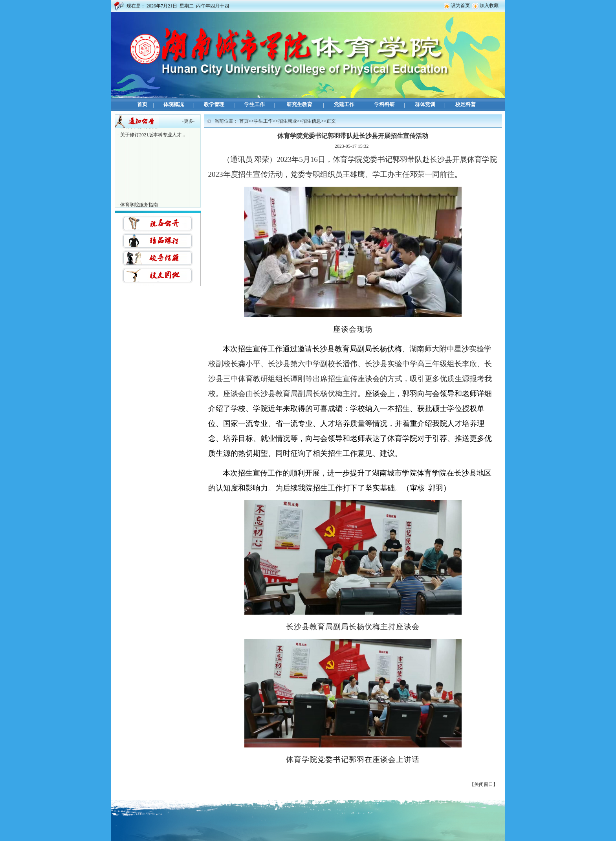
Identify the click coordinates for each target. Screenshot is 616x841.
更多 (189, 121)
